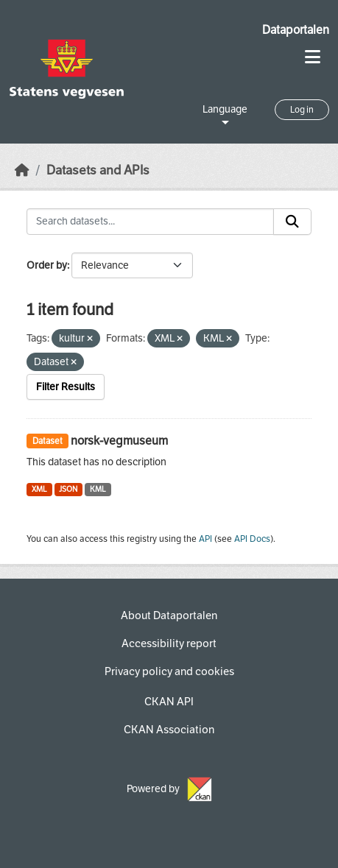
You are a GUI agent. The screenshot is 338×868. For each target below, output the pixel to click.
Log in (302, 110)
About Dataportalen (169, 615)
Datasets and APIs (98, 170)
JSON (68, 489)
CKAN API (169, 702)
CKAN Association (169, 730)
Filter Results (66, 387)
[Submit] (292, 222)
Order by (47, 265)
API (205, 539)
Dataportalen (296, 30)
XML (39, 489)
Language (225, 109)
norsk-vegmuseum (119, 441)
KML (98, 489)
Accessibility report (169, 643)
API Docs (252, 539)
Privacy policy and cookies (169, 671)
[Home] (22, 170)
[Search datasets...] (150, 222)
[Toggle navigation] (313, 57)
